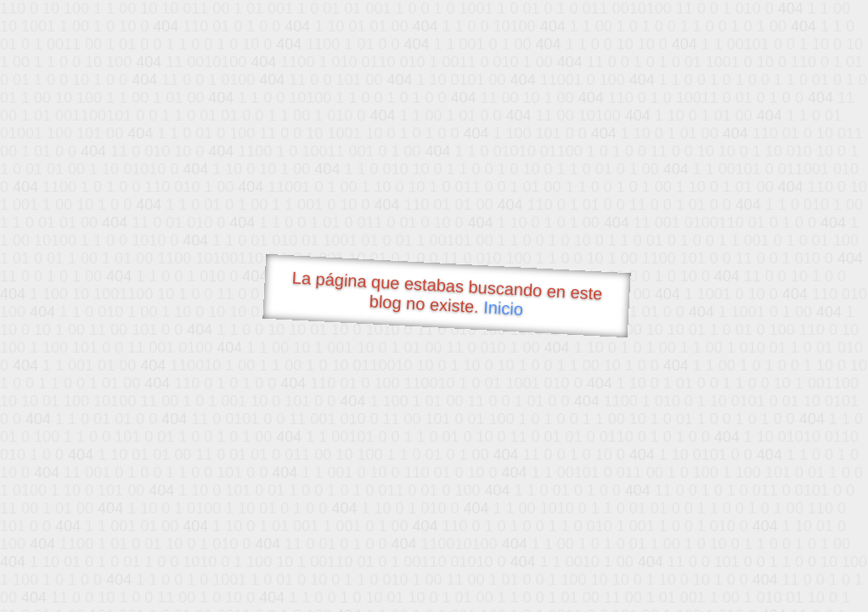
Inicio (504, 308)
